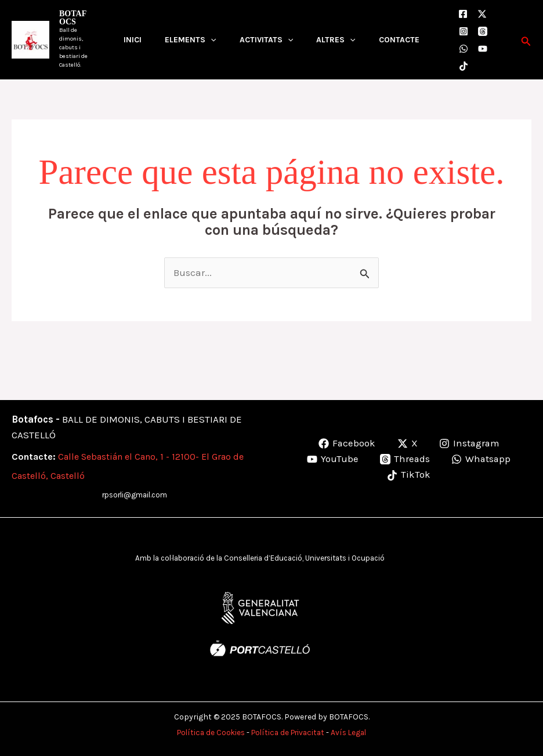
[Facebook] (463, 14)
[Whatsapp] (482, 460)
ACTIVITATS (266, 40)
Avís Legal (353, 733)
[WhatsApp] (464, 49)
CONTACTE (399, 40)
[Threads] (483, 31)
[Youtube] (483, 49)
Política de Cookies (207, 733)
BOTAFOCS (73, 18)
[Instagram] (464, 31)
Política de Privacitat (288, 733)
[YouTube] (332, 460)
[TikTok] (464, 66)
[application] (211, 40)
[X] (482, 14)
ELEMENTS (190, 40)
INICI (133, 40)
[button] (526, 40)
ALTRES (336, 40)
